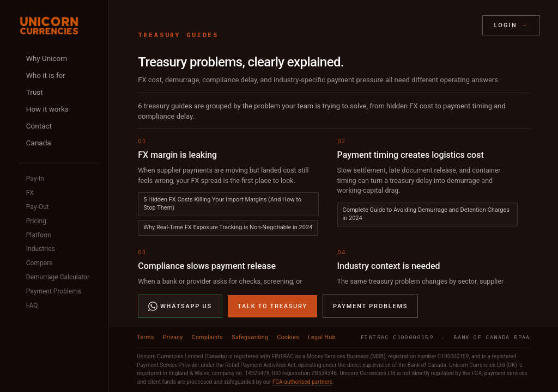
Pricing (36, 221)
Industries (41, 249)
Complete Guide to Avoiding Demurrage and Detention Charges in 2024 (426, 214)
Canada (39, 143)
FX (30, 193)
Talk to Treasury (272, 306)
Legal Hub (322, 337)
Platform (39, 235)
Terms (145, 337)
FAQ (32, 305)
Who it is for (46, 75)
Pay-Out (38, 207)
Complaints (208, 337)
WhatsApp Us (180, 306)
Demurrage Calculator (58, 277)
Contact (39, 126)
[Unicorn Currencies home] (49, 26)
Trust (35, 92)
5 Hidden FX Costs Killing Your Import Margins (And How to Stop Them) (222, 204)
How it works (47, 109)
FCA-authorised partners (302, 382)
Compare (40, 263)
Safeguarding (250, 337)
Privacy (173, 337)
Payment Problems (54, 291)
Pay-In (35, 179)
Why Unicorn (47, 58)
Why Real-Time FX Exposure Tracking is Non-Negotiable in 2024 (228, 227)
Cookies (288, 337)
